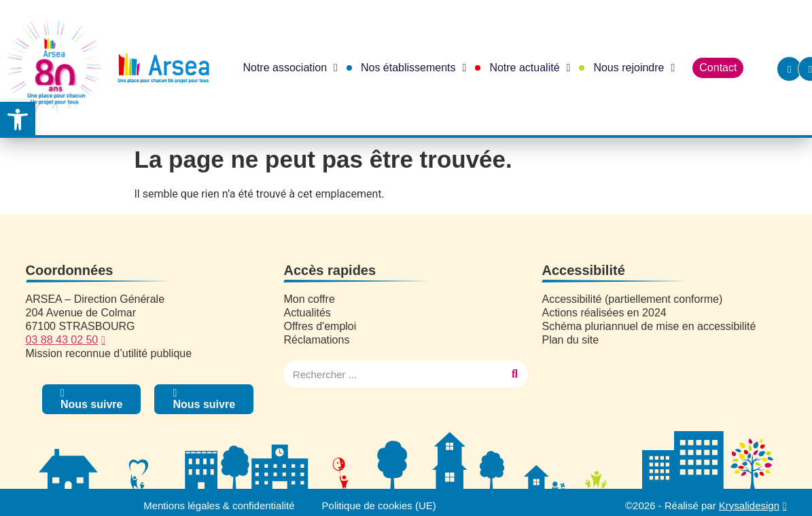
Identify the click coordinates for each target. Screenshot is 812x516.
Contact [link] (718, 68)
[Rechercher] (514, 374)
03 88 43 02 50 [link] (62, 340)
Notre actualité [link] (530, 68)
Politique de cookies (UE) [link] (379, 505)
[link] (18, 119)
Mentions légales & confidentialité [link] (219, 505)
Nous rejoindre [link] (634, 68)
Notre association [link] (290, 68)
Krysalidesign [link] (749, 505)
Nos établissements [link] (413, 68)
